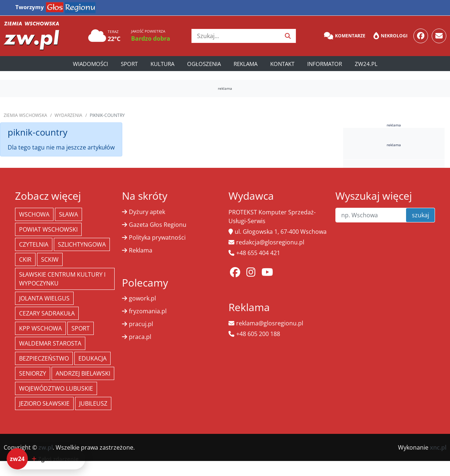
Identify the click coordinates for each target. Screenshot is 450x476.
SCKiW (50, 259)
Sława (68, 214)
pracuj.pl (141, 324)
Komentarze (345, 36)
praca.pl (140, 337)
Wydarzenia (68, 115)
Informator (325, 64)
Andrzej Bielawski (83, 373)
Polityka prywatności (157, 237)
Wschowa (34, 214)
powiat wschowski (48, 229)
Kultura (162, 64)
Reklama (246, 64)
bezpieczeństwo (44, 358)
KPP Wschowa (40, 328)
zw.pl (46, 447)
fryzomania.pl (148, 311)
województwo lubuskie (56, 388)
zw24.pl (366, 64)
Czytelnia (34, 244)
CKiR (25, 259)
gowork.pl (142, 298)
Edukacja (92, 358)
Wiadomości (90, 64)
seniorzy (33, 373)
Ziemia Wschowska (25, 115)
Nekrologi (391, 36)
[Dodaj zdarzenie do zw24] (46, 459)
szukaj (421, 215)
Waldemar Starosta (50, 343)
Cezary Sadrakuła (47, 313)
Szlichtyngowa (82, 244)
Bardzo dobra (151, 38)
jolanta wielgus (44, 298)
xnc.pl (438, 447)
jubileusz (93, 403)
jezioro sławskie (44, 403)
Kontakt (282, 64)
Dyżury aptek (147, 212)
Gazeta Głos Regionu (158, 225)
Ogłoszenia (204, 64)
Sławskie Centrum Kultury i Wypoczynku (62, 279)
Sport (129, 64)
